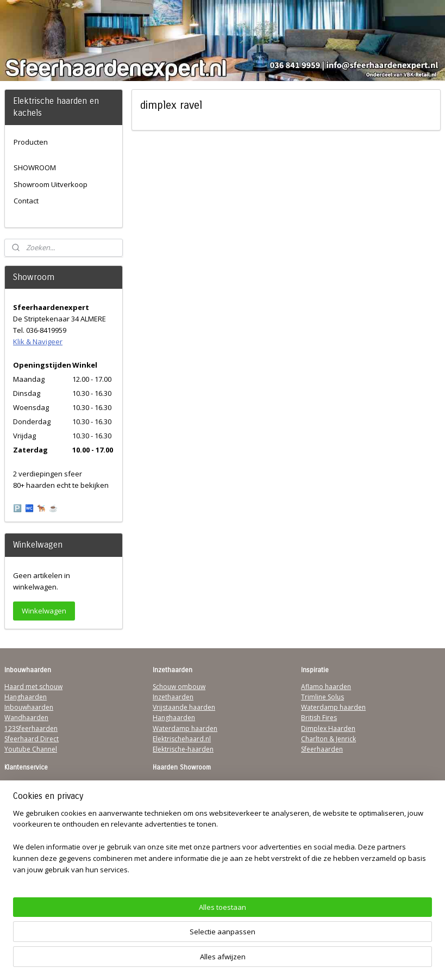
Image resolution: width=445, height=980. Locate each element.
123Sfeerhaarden (31, 728)
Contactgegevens (31, 805)
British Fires (319, 718)
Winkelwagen (44, 611)
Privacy (15, 815)
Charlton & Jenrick (328, 739)
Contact (26, 201)
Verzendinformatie (33, 794)
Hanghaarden (26, 697)
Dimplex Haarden (328, 728)
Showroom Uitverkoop (51, 184)
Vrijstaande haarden (184, 707)
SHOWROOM (35, 168)
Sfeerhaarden (322, 749)
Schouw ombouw (179, 687)
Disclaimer (21, 826)
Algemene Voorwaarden (42, 784)
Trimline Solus (322, 697)
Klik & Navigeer (38, 342)
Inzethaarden (173, 697)
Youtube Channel (31, 749)
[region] (151, 928)
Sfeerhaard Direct (32, 739)
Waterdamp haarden (185, 728)
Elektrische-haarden (183, 749)
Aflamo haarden (326, 687)
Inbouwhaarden (29, 707)
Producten (31, 142)
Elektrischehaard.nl (182, 739)
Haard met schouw (33, 687)
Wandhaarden (26, 718)
